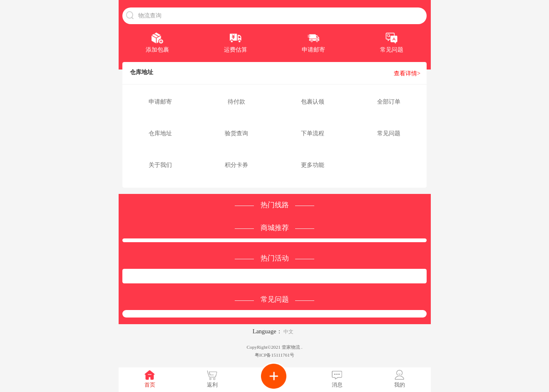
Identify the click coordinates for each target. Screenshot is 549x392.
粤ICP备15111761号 (274, 355)
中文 (288, 332)
